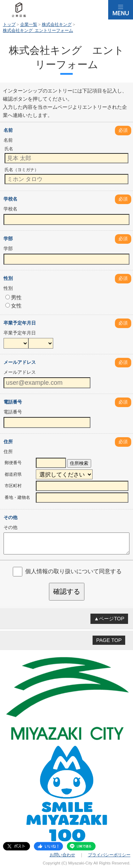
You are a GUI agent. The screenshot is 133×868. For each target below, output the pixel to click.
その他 (10, 517)
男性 (13, 297)
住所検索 (79, 463)
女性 (13, 306)
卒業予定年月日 (20, 323)
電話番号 (13, 402)
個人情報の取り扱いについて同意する (73, 571)
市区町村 (13, 486)
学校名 (10, 199)
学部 (8, 239)
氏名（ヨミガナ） (22, 170)
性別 (8, 278)
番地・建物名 (17, 497)
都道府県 (13, 474)
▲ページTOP (109, 619)
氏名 (9, 149)
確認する (67, 591)
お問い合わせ (62, 855)
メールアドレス (20, 362)
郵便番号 (13, 463)
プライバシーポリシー (109, 855)
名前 (8, 130)
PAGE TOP (109, 640)
